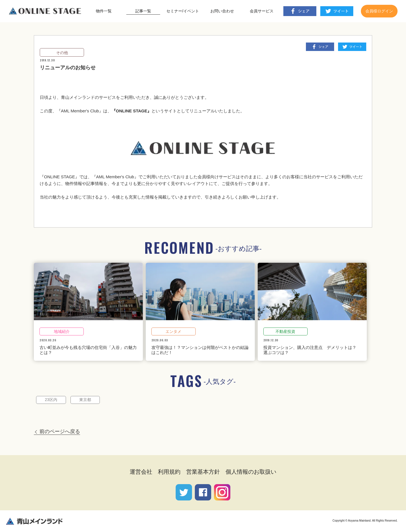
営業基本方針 (203, 472)
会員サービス (262, 11)
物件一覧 (104, 11)
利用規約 (169, 472)
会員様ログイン (379, 11)
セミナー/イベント (183, 11)
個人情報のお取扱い (251, 472)
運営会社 (141, 472)
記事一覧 (143, 11)
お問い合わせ (222, 11)
